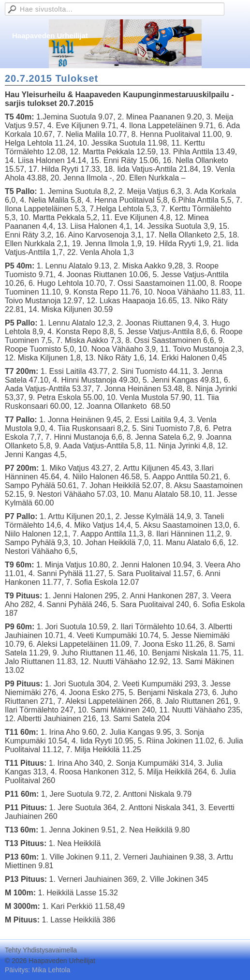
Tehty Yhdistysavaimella (41, 950)
